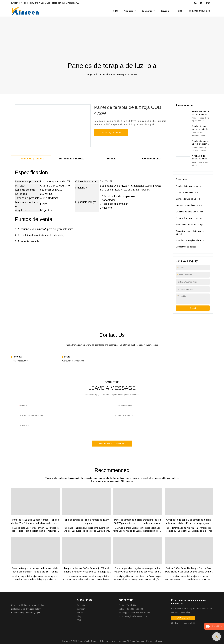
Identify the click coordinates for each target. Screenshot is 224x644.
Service (80, 613)
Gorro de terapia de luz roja (188, 199)
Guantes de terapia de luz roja (189, 205)
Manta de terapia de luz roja (188, 192)
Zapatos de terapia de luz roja (189, 218)
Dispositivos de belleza (186, 247)
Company (81, 609)
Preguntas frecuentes (199, 11)
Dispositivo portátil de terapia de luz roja (190, 233)
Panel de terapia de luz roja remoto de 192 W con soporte (200, 129)
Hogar (115, 11)
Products (81, 605)
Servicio (165, 11)
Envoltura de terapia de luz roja (190, 212)
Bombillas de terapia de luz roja (190, 240)
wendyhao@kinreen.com (73, 361)
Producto (128, 11)
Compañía (147, 11)
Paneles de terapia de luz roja (122, 74)
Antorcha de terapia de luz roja (189, 225)
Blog (180, 11)
